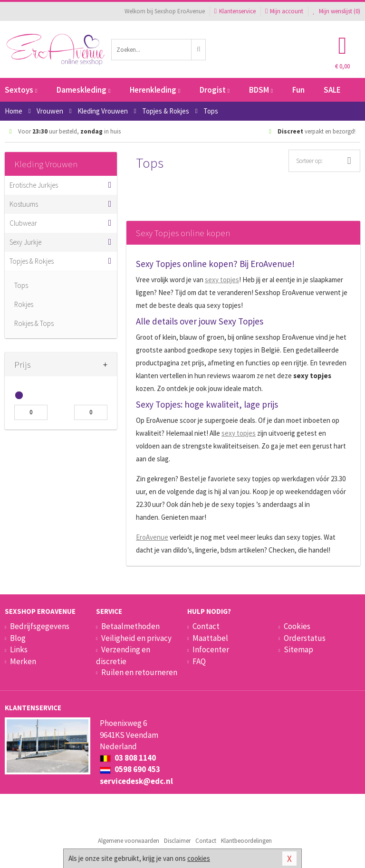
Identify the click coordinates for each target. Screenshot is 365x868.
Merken (23, 661)
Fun (298, 90)
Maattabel (210, 638)
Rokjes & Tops (34, 323)
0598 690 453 (130, 769)
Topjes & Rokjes (32, 261)
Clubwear (23, 223)
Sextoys (21, 90)
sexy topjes (222, 280)
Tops (21, 285)
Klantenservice (235, 11)
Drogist (215, 90)
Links (19, 649)
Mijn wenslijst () (336, 11)
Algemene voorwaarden (129, 841)
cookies (199, 858)
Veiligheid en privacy (136, 638)
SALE (332, 90)
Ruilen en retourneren (139, 672)
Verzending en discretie (123, 655)
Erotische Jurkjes (34, 185)
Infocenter (211, 649)
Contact (206, 626)
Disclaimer (177, 841)
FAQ (199, 661)
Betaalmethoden (130, 626)
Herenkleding (155, 90)
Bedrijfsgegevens (40, 626)
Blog (18, 638)
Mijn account (284, 11)
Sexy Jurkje (25, 242)
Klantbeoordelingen (246, 841)
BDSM (261, 90)
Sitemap (298, 649)
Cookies (297, 626)
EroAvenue (152, 537)
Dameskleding (83, 90)
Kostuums (24, 204)
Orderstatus (305, 638)
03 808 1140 (128, 758)
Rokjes (24, 304)
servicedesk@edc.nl (136, 781)
